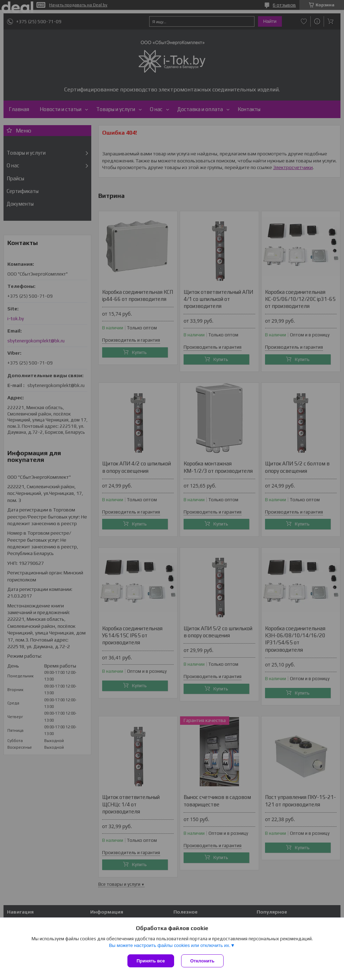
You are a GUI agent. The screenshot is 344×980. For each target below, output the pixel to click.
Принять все (151, 961)
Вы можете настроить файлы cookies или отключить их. (170, 945)
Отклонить (202, 961)
